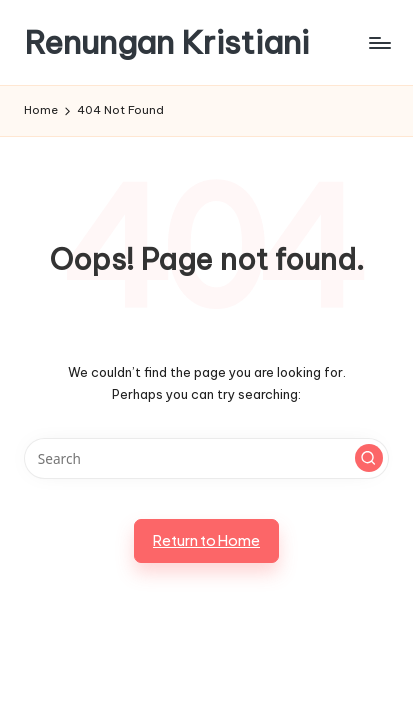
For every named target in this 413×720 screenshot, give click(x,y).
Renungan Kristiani (166, 42)
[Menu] (379, 42)
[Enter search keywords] (206, 459)
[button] (369, 458)
